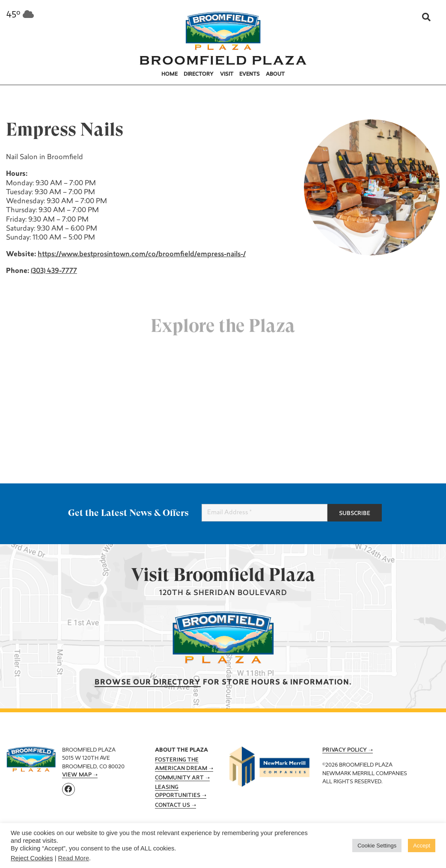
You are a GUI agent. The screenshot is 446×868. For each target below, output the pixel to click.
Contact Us (172, 806)
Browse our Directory (148, 683)
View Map (77, 775)
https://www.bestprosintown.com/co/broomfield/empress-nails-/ (141, 255)
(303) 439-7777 (53, 271)
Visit (227, 74)
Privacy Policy (345, 750)
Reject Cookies (32, 858)
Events (250, 74)
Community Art (179, 778)
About (275, 74)
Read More (74, 858)
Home (169, 74)
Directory (199, 74)
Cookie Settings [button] (377, 846)
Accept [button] (422, 846)
